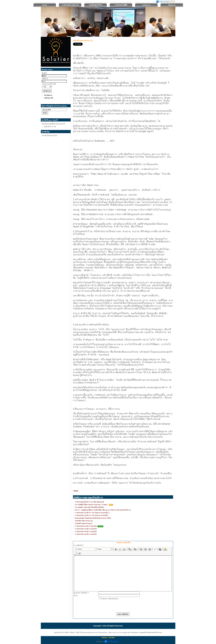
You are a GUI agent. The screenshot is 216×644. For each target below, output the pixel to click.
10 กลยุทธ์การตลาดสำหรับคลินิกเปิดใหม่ (89, 507)
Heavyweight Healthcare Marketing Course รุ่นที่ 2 (93, 518)
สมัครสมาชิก (49, 98)
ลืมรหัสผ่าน (48, 95)
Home (45, 5)
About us (172, 5)
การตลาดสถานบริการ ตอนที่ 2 (86, 532)
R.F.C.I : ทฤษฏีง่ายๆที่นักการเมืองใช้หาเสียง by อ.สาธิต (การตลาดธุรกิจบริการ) (103, 510)
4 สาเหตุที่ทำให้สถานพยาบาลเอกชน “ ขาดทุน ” (92, 505)
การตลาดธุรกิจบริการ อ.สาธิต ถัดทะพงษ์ (89, 502)
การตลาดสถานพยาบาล (70, 5)
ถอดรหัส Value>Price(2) (84, 523)
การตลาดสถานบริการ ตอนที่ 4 (86, 526)
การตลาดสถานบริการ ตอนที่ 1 (86, 534)
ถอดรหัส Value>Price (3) (84, 521)
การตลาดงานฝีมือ (121, 5)
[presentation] (121, 606)
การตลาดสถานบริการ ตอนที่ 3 (86, 529)
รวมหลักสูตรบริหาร (96, 5)
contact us (146, 5)
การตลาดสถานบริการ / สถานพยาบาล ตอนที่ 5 (92, 515)
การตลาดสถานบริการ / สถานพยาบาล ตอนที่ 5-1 (92, 513)
